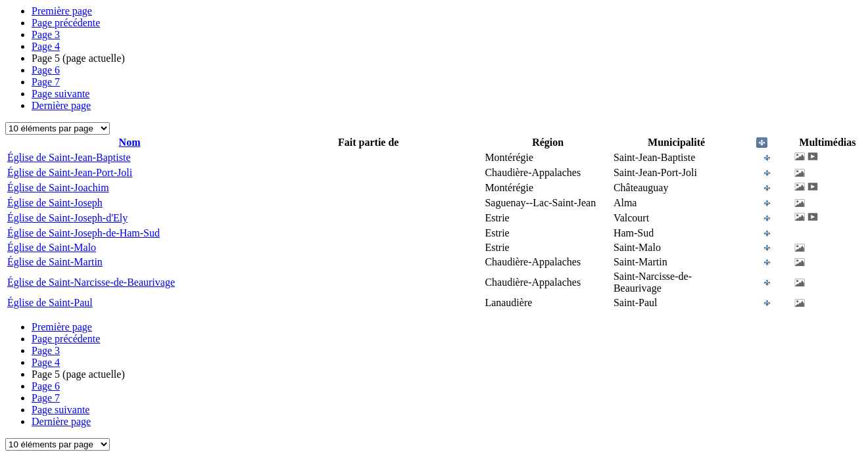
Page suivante (60, 94)
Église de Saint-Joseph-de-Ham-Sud (84, 233)
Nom (130, 142)
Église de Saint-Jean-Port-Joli (70, 172)
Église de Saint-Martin (55, 262)
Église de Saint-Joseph (55, 203)
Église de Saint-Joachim (58, 188)
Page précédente (66, 23)
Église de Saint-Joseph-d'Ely (67, 218)
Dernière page (61, 105)
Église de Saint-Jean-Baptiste (69, 157)
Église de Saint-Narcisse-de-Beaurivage (91, 282)
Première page (62, 11)
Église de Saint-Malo (52, 247)
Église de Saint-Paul (50, 303)
